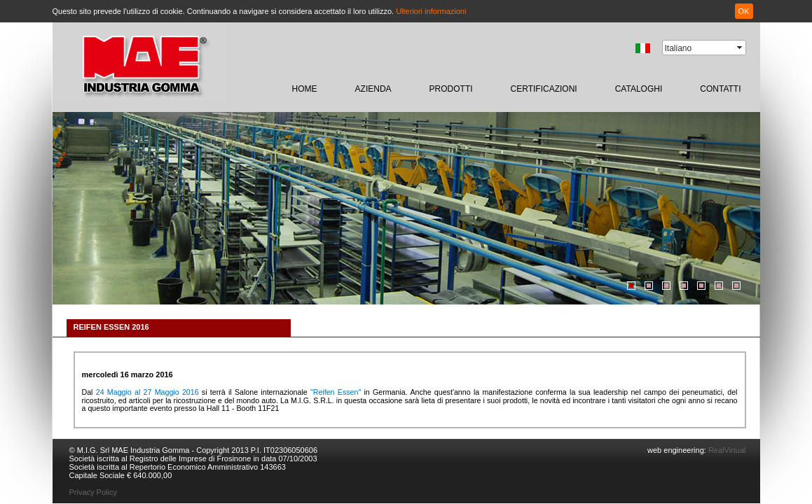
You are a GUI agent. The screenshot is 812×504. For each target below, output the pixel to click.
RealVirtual (726, 450)
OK (744, 11)
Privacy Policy (93, 492)
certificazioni (544, 89)
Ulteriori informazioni (431, 11)
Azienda (373, 89)
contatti (720, 89)
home (305, 89)
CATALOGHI (639, 89)
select (741, 48)
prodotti (451, 89)
